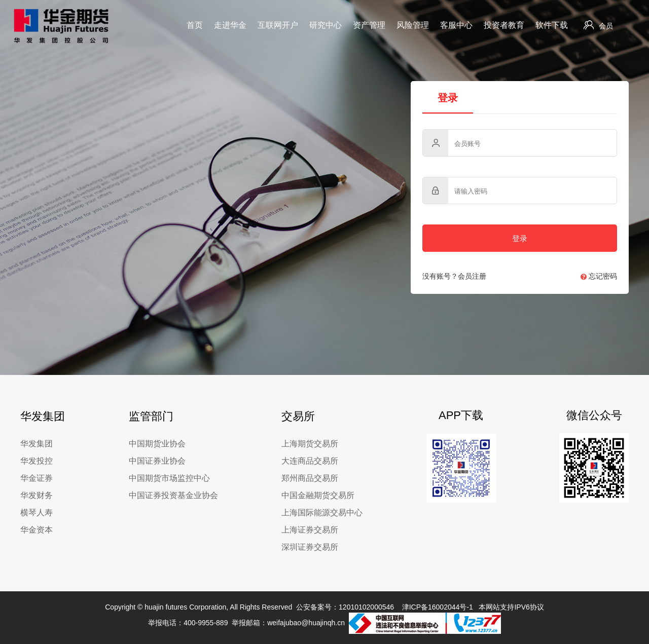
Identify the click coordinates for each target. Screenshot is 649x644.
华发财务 (37, 495)
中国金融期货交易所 (318, 495)
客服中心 (456, 25)
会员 (598, 25)
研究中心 (326, 25)
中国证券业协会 (157, 461)
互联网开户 (278, 25)
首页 (195, 25)
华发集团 (37, 444)
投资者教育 (504, 25)
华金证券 (37, 478)
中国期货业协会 (157, 444)
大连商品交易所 (310, 461)
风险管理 (413, 25)
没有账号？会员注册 (454, 276)
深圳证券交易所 (310, 547)
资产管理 (369, 25)
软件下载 (552, 25)
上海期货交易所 (310, 444)
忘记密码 (599, 276)
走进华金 (230, 25)
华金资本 (37, 530)
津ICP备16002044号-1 (438, 607)
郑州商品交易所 (310, 478)
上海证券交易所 (310, 530)
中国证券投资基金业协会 (173, 495)
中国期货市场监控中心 (169, 478)
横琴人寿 (37, 513)
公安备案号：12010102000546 (345, 607)
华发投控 (37, 461)
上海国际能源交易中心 (322, 513)
